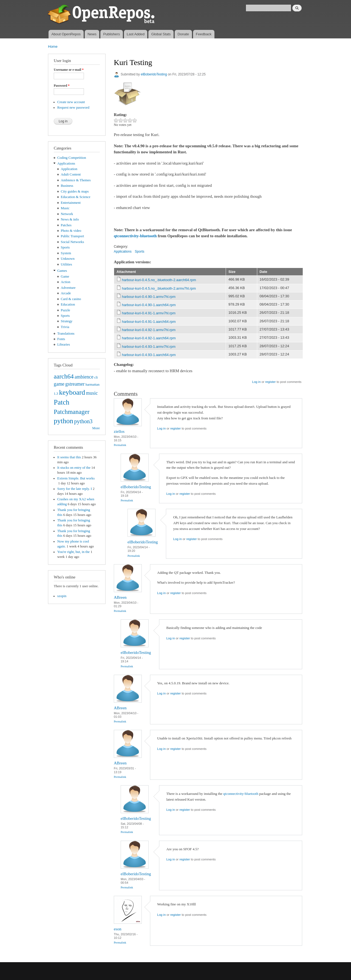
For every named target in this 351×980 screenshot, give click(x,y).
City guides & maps (75, 191)
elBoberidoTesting (154, 74)
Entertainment (71, 203)
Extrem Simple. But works (76, 478)
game (59, 384)
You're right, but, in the (73, 552)
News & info (70, 219)
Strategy (67, 321)
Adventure (68, 288)
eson (118, 929)
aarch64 (64, 376)
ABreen (120, 597)
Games (62, 271)
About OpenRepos (66, 34)
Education (68, 304)
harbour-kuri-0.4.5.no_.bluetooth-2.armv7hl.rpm (159, 288)
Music (65, 208)
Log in (256, 382)
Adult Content (71, 174)
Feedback (204, 34)
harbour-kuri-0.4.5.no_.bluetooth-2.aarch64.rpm (159, 280)
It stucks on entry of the (74, 468)
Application (69, 169)
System (66, 253)
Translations (66, 334)
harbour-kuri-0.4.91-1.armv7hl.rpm (149, 313)
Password (62, 86)
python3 (83, 421)
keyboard (72, 392)
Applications (66, 163)
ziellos (119, 431)
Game (65, 276)
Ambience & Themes (76, 180)
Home (53, 46)
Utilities (66, 264)
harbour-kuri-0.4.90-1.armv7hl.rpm (149, 297)
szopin (62, 596)
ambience (84, 377)
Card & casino (71, 299)
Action (66, 282)
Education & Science (76, 197)
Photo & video (71, 231)
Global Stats (161, 34)
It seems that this (69, 457)
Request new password (73, 108)
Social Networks (73, 242)
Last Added (136, 34)
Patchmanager (72, 412)
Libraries (64, 344)
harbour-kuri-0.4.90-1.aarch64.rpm (149, 305)
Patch (62, 402)
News (92, 34)
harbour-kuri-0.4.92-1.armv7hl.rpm (149, 330)
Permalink (120, 445)
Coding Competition (72, 158)
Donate (183, 34)
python (63, 421)
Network (67, 214)
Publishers (111, 34)
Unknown (68, 259)
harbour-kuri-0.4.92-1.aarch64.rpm (149, 338)
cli (96, 377)
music (92, 393)
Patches (66, 225)
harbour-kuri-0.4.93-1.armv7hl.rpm (149, 347)
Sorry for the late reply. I (75, 489)
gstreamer (75, 384)
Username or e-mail (69, 70)
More (96, 428)
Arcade (66, 293)
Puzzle (66, 310)
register (270, 382)
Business (67, 186)
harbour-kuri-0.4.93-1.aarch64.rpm (149, 355)
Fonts (61, 339)
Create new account (71, 102)
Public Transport (73, 236)
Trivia (65, 327)
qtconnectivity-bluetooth (135, 236)
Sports (65, 247)
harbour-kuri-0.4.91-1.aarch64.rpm (149, 322)
